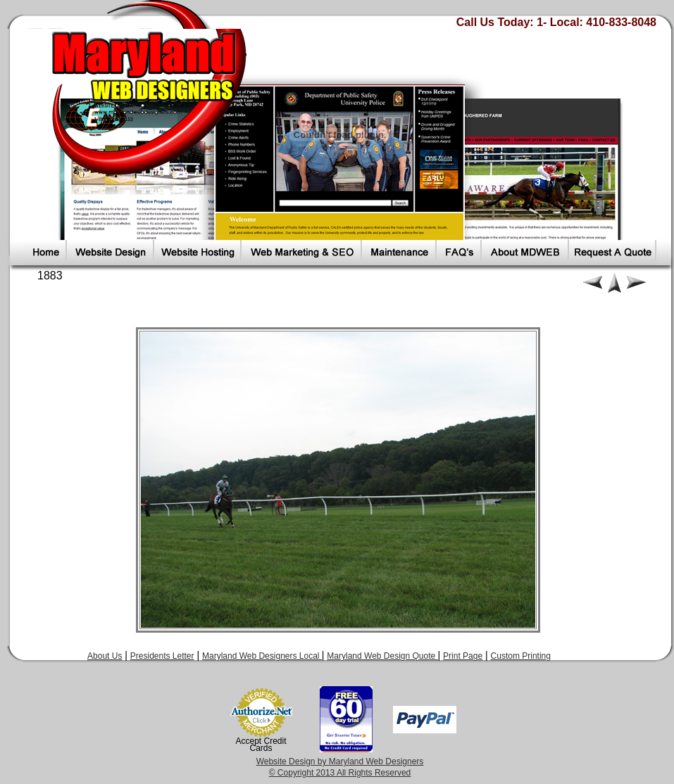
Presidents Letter (162, 656)
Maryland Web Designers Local (262, 656)
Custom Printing (521, 656)
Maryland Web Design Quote (382, 656)
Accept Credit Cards (261, 745)
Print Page (463, 656)
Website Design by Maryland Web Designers (340, 761)
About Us (105, 656)
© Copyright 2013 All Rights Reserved (340, 773)
